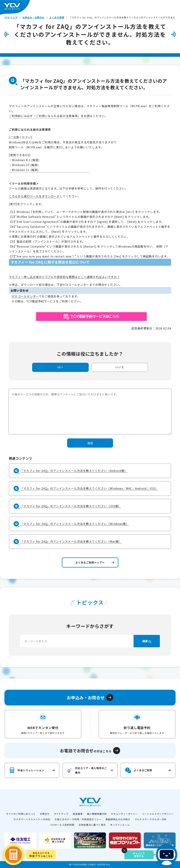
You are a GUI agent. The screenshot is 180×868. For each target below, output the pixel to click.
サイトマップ (61, 814)
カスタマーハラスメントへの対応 (32, 819)
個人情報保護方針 (97, 814)
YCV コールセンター (25, 296)
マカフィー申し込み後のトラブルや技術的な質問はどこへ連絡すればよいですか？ (64, 277)
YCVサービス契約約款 (62, 825)
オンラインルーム (120, 825)
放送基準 (78, 814)
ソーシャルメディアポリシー (158, 814)
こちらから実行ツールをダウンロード (34, 196)
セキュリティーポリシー (124, 814)
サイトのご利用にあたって (21, 814)
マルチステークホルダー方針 (151, 819)
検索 (147, 641)
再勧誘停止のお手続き (118, 819)
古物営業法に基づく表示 (92, 825)
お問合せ (45, 814)
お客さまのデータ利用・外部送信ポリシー (78, 819)
